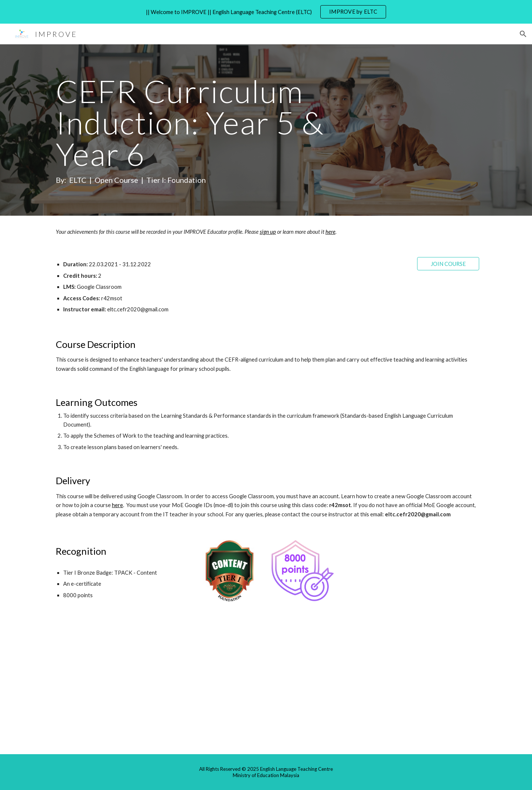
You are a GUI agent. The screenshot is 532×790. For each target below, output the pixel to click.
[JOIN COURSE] (448, 264)
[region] (266, 12)
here (117, 505)
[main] (211, 130)
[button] (523, 34)
